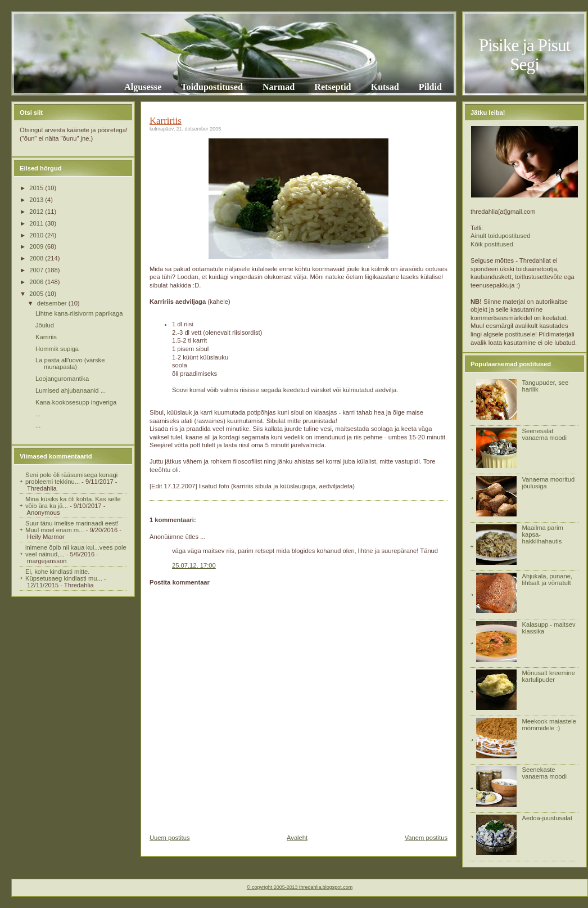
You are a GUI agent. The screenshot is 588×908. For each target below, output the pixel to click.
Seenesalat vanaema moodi (544, 434)
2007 (37, 270)
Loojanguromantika (62, 379)
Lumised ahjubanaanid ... (71, 390)
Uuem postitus (170, 838)
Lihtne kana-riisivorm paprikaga (79, 313)
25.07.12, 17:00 (194, 565)
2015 (37, 188)
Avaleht (297, 838)
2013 (37, 200)
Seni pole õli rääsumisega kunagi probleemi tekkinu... (71, 478)
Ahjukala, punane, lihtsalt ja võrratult (547, 579)
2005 (37, 294)
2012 (37, 212)
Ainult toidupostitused (500, 236)
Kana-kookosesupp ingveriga (76, 402)
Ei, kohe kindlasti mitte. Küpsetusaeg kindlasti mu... (64, 575)
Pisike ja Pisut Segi (525, 55)
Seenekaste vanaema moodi (544, 773)
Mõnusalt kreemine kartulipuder (548, 676)
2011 (37, 223)
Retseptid (333, 87)
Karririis (46, 337)
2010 (37, 235)
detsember (53, 303)
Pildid (430, 87)
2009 (37, 246)
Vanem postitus (426, 838)
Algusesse (143, 87)
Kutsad (385, 87)
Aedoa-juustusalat (547, 818)
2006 (37, 282)
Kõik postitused (492, 244)
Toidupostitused (212, 87)
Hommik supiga (57, 349)
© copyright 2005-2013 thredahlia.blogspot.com (300, 887)
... (38, 414)
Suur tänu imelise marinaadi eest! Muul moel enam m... (72, 527)
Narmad (279, 87)
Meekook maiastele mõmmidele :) (549, 725)
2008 (37, 258)
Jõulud (45, 325)
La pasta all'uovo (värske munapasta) (70, 363)
